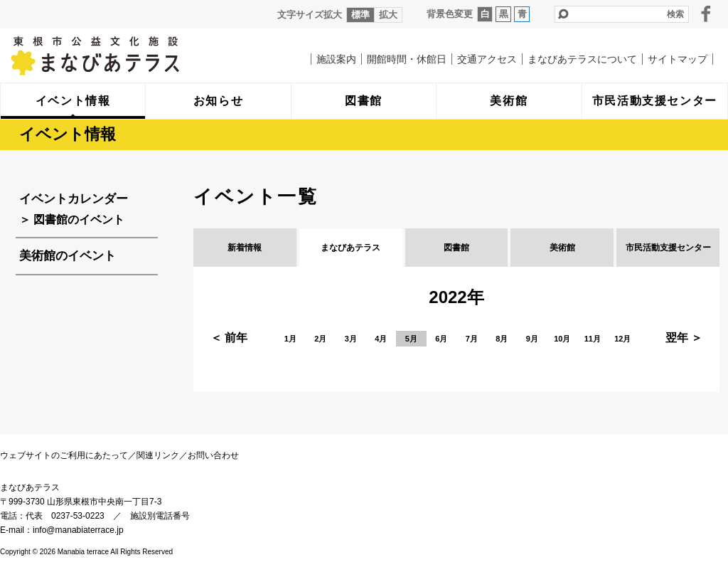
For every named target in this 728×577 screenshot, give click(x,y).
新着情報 (245, 248)
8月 (502, 339)
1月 (290, 339)
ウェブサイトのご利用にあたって (64, 455)
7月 (472, 339)
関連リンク (158, 455)
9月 (532, 339)
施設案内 (336, 59)
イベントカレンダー (74, 199)
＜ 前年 (229, 338)
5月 (411, 339)
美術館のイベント (68, 256)
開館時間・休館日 (407, 59)
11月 (593, 339)
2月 (320, 339)
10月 (562, 339)
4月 (381, 339)
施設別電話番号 (160, 516)
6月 (441, 339)
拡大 (388, 15)
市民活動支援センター (668, 248)
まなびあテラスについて (582, 59)
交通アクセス (487, 59)
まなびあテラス (124, 55)
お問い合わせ (213, 455)
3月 (351, 339)
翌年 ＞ (684, 338)
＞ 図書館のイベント (72, 219)
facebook (706, 14)
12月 (622, 339)
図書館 (456, 248)
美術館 (562, 248)
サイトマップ (678, 59)
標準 (360, 15)
